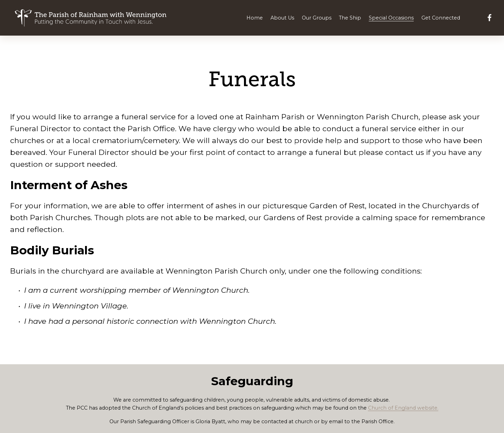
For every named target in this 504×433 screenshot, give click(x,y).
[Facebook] (490, 18)
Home (255, 18)
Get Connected (441, 18)
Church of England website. (403, 408)
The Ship (350, 18)
